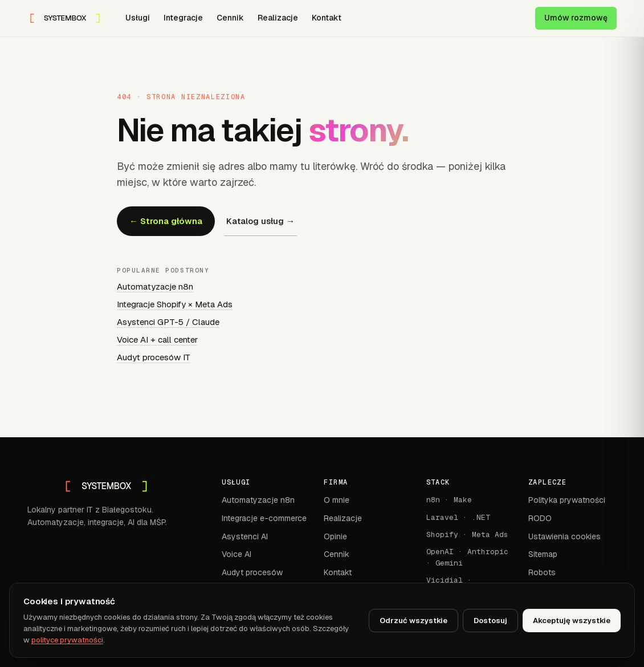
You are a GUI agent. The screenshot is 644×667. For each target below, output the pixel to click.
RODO (540, 518)
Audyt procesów (252, 572)
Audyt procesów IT (154, 357)
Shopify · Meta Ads (467, 534)
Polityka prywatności (567, 500)
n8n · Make (449, 500)
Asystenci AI (245, 536)
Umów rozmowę (576, 18)
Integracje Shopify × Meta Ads (175, 304)
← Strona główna (166, 221)
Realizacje (278, 18)
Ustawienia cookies (564, 536)
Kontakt (327, 18)
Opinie (335, 536)
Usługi (138, 18)
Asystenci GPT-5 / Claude (168, 322)
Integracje (183, 18)
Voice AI (237, 554)
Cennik (230, 18)
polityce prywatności (67, 640)
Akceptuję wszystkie (572, 621)
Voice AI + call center (157, 339)
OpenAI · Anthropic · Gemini (467, 557)
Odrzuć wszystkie (413, 621)
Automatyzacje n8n (155, 286)
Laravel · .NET (458, 517)
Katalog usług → (260, 221)
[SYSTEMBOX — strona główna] (65, 18)
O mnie (337, 500)
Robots (542, 572)
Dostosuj (490, 621)
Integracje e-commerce (264, 518)
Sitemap (543, 554)
